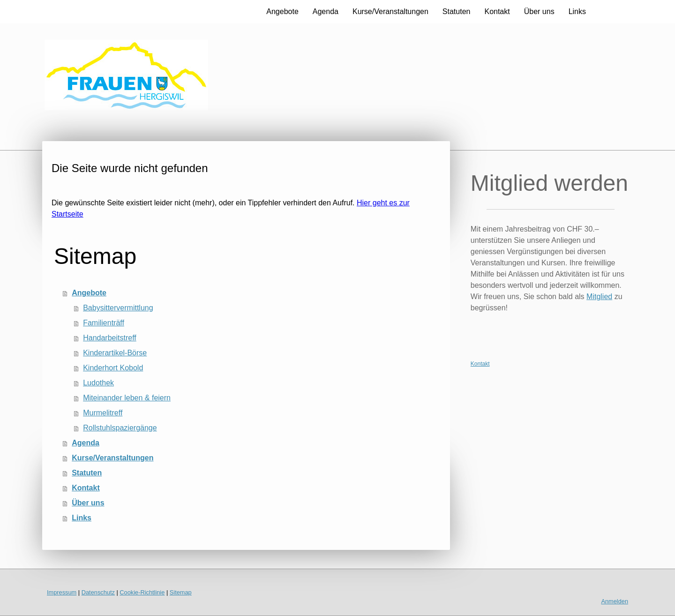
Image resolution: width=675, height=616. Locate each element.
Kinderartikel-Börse (115, 353)
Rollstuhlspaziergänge (120, 428)
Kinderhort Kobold (113, 368)
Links (577, 11)
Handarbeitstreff (110, 338)
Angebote (282, 11)
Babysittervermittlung (118, 308)
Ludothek (98, 383)
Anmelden (615, 601)
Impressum (62, 592)
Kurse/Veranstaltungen (390, 11)
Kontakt (497, 11)
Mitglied (599, 297)
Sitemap (181, 592)
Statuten (457, 11)
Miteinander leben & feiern (127, 398)
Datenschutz (98, 592)
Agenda (326, 11)
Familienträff (104, 323)
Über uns (539, 11)
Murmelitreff (103, 413)
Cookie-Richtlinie (142, 592)
